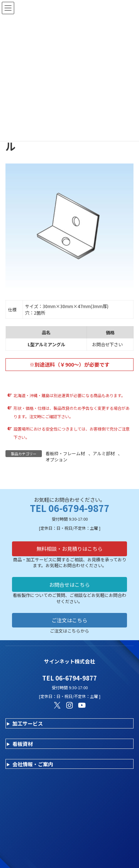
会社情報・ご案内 (33, 764)
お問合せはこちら (69, 585)
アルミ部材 (104, 453)
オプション (56, 459)
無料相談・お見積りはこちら (69, 549)
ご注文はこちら (69, 620)
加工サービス (28, 723)
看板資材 (23, 744)
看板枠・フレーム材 (65, 453)
